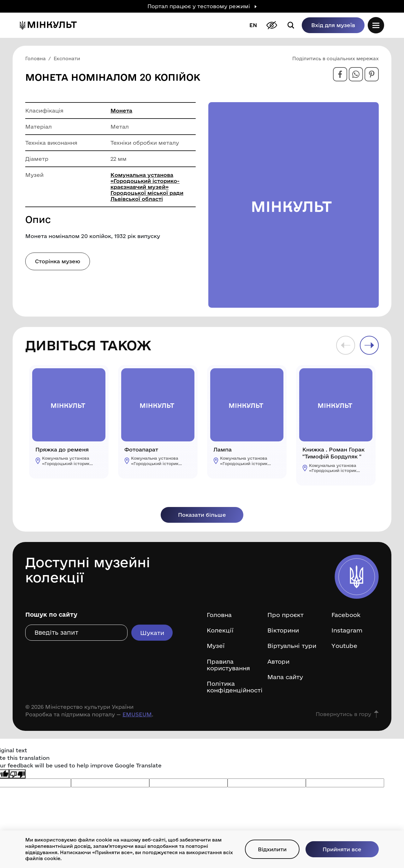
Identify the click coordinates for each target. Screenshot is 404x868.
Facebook (346, 615)
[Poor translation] (17, 775)
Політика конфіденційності (232, 688)
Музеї (216, 646)
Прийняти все (342, 849)
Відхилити (271, 849)
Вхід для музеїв (331, 25)
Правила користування (229, 665)
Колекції (220, 630)
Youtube (345, 646)
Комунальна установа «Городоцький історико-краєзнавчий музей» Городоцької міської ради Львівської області (147, 187)
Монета (121, 111)
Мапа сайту (286, 677)
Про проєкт (286, 615)
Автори (279, 662)
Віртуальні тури (292, 646)
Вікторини (284, 630)
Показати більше (202, 515)
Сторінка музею (58, 261)
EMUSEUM (137, 715)
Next (369, 345)
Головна (219, 615)
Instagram (347, 630)
